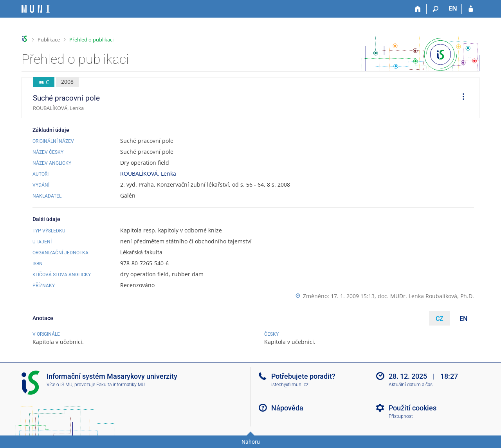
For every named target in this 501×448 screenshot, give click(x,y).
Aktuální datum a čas (411, 385)
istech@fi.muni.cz (290, 385)
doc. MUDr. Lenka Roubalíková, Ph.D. (426, 296)
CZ (440, 319)
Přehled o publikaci (91, 40)
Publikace (49, 40)
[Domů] (418, 9)
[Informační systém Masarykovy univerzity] (36, 9)
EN (463, 319)
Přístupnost (401, 416)
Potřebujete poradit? (303, 376)
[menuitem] (461, 98)
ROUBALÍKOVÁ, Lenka (148, 174)
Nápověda (287, 408)
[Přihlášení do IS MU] (471, 9)
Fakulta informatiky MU (121, 385)
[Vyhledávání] (435, 9)
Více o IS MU (59, 385)
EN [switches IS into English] (453, 8)
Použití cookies (413, 408)
